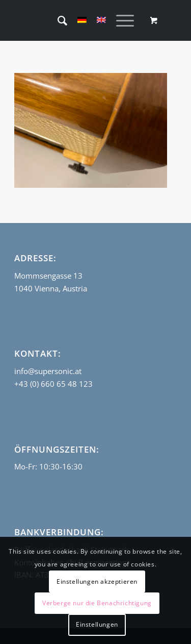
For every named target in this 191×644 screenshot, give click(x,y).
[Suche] (57, 20)
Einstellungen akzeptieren (97, 581)
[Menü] (120, 20)
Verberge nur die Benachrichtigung (97, 603)
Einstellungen (97, 624)
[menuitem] (57, 20)
